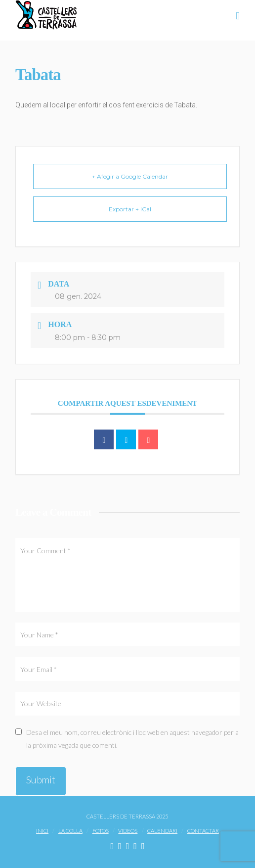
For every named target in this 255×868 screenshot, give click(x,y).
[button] (238, 16)
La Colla (70, 831)
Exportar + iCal (130, 209)
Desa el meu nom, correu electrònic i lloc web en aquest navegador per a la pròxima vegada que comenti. (132, 738)
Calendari (162, 831)
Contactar (203, 831)
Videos (128, 831)
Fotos (101, 831)
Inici (42, 831)
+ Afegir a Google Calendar (130, 176)
